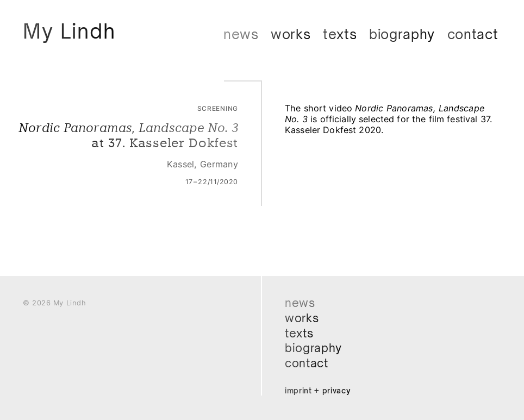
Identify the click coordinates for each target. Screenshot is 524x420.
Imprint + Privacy (319, 390)
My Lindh (72, 32)
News (241, 34)
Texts (340, 34)
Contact (473, 34)
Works (291, 34)
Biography (402, 34)
